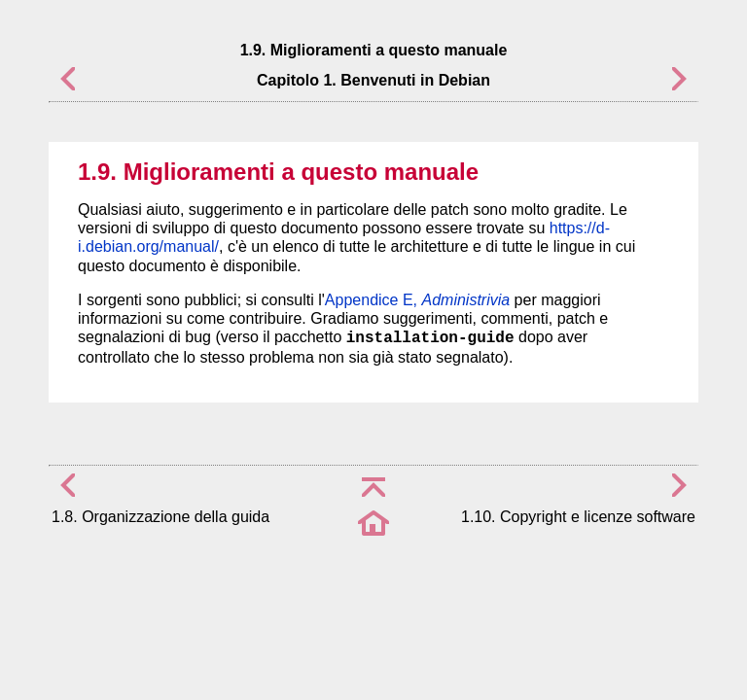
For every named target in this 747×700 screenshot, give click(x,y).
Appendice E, (417, 300)
